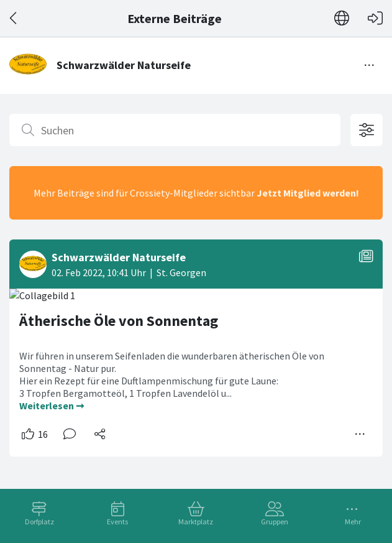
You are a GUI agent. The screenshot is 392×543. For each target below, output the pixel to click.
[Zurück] (14, 18)
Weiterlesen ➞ (52, 406)
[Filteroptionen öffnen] (367, 130)
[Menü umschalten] (370, 65)
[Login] (375, 18)
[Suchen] (175, 130)
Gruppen (275, 522)
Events (117, 522)
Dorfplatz (39, 522)
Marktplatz (196, 522)
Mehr (353, 522)
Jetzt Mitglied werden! (308, 193)
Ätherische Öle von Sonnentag (119, 321)
